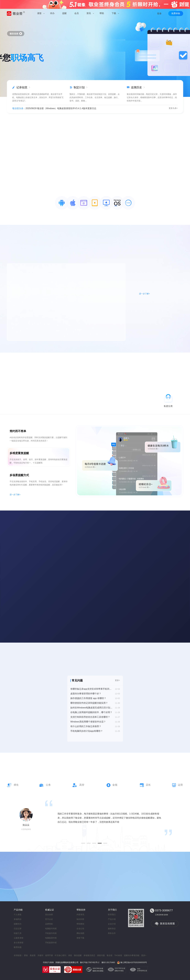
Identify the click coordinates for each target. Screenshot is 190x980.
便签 (70, 955)
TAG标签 (118, 955)
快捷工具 (18, 933)
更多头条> (173, 108)
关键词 (40, 955)
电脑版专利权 (51, 929)
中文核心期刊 (60, 955)
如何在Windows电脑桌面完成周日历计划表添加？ (91, 708)
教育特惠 (18, 947)
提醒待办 (18, 924)
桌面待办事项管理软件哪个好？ (86, 694)
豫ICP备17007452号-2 (90, 962)
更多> (117, 680)
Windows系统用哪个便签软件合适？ (88, 722)
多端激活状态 (89, 955)
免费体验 (176, 13)
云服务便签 (19, 938)
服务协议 (112, 929)
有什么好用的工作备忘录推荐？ (86, 726)
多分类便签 (19, 943)
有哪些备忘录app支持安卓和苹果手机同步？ (91, 689)
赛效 (26, 955)
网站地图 (80, 933)
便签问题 (101, 955)
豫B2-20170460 (108, 962)
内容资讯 (80, 915)
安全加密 (49, 915)
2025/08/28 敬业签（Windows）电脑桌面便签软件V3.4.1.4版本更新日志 (61, 108)
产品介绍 (112, 919)
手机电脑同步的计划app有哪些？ (87, 731)
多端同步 (18, 919)
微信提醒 (78, 955)
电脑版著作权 (51, 938)
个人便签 (18, 915)
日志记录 (18, 929)
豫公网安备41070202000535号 (134, 962)
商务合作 (112, 933)
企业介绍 (112, 924)
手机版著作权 (51, 943)
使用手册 (49, 955)
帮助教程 (80, 924)
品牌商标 (49, 924)
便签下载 (80, 938)
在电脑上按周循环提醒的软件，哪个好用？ (91, 712)
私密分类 (168, 406)
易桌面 (33, 955)
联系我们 (112, 915)
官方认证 (49, 919)
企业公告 (80, 929)
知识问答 (80, 919)
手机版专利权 (51, 933)
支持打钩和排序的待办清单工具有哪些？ (90, 717)
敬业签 (110, 955)
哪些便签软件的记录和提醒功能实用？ (89, 703)
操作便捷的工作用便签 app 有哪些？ (88, 698)
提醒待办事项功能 (132, 955)
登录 (159, 14)
